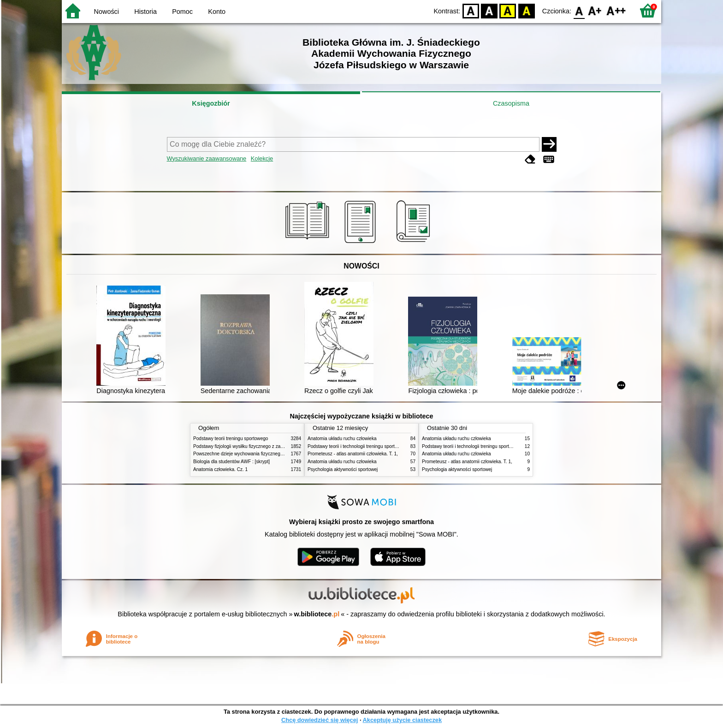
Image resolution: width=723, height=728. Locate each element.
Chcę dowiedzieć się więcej (320, 720)
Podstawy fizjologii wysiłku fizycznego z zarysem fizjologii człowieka (263, 446)
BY (526, 10)
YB (508, 10)
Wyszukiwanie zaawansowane (207, 158)
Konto (217, 12)
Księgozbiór (211, 103)
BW (489, 10)
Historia (145, 12)
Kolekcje (262, 158)
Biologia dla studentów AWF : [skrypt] (231, 462)
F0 (579, 10)
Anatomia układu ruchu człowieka (342, 439)
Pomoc (182, 12)
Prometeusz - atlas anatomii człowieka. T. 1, (353, 454)
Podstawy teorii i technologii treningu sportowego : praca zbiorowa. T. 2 (381, 446)
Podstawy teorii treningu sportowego (231, 439)
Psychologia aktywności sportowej (343, 469)
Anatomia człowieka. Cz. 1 (220, 469)
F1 (595, 10)
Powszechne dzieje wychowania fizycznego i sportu (246, 454)
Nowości (107, 12)
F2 (616, 10)
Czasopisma (511, 103)
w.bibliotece (317, 614)
